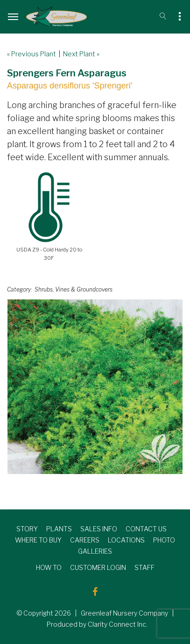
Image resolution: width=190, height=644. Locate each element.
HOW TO (49, 567)
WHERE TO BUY (38, 540)
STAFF (144, 567)
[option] (95, 387)
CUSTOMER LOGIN (98, 567)
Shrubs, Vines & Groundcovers (74, 289)
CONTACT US (146, 529)
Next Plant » (81, 54)
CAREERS (85, 540)
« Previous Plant (32, 54)
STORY (27, 529)
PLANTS (59, 529)
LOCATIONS (126, 540)
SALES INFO (99, 529)
